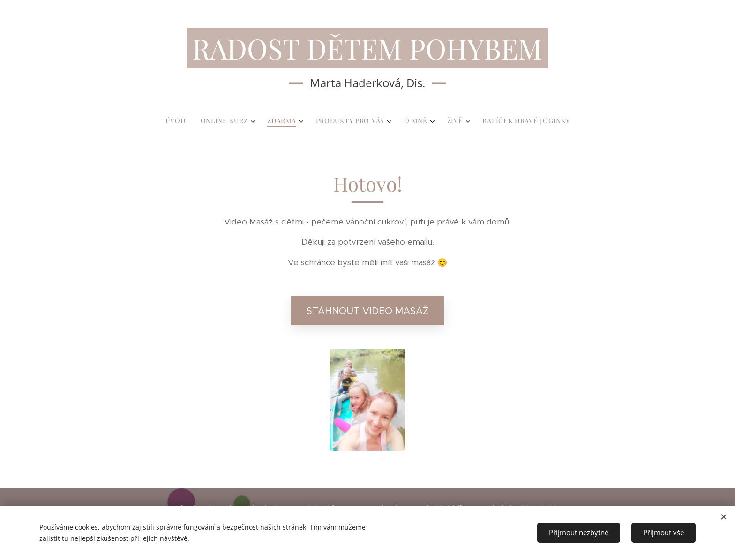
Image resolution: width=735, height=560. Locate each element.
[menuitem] (315, 121)
